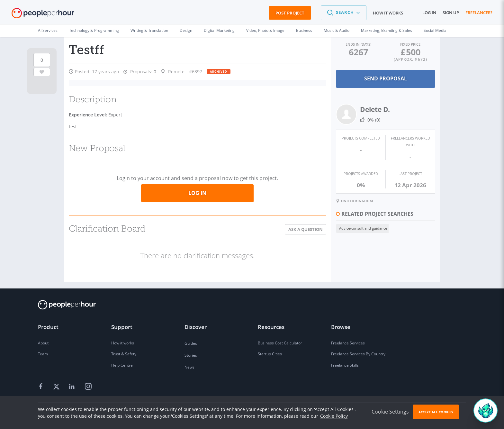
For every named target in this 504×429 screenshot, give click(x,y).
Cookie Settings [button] (390, 412)
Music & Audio (337, 30)
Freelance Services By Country (358, 354)
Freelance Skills (345, 365)
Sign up (451, 13)
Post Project (290, 13)
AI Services (48, 30)
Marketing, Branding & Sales (387, 30)
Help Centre (122, 365)
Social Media (435, 30)
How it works (388, 13)
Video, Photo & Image (265, 30)
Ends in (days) (355, 44)
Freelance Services (348, 342)
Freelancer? (479, 13)
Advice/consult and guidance (359, 228)
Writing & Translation (149, 30)
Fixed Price (409, 44)
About (43, 342)
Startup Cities (270, 354)
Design (186, 30)
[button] (344, 13)
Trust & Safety (124, 354)
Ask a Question (302, 229)
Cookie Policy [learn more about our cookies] (334, 416)
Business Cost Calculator (280, 342)
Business (304, 30)
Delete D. (371, 109)
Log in (429, 13)
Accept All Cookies (436, 412)
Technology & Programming (94, 30)
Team (43, 354)
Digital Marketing (219, 30)
